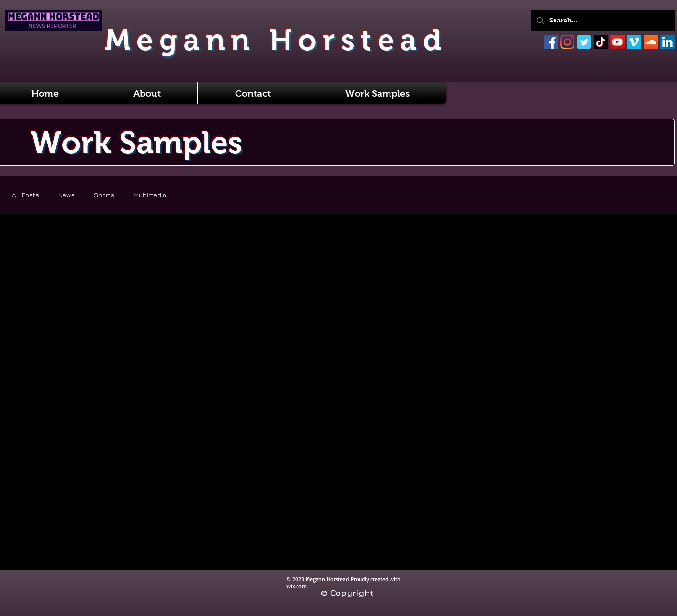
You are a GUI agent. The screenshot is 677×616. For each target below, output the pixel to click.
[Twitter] (584, 42)
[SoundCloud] (651, 42)
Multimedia (150, 195)
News (67, 195)
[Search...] (602, 21)
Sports (104, 195)
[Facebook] (551, 42)
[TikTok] (601, 42)
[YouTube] (617, 42)
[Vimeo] (634, 42)
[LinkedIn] (667, 42)
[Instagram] (567, 42)
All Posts (26, 195)
